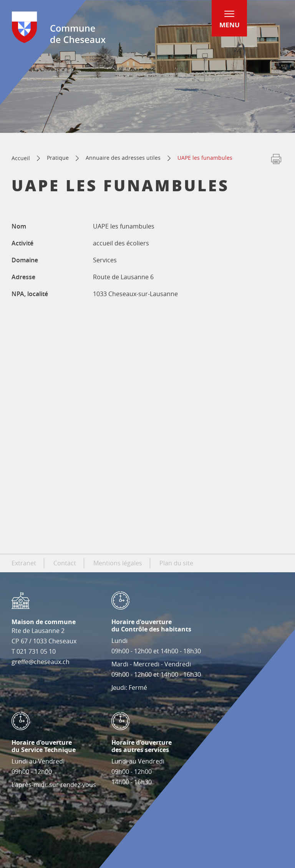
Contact (65, 563)
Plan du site (176, 563)
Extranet (24, 563)
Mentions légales (118, 563)
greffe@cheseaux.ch (41, 662)
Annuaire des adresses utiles (123, 158)
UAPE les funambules (205, 158)
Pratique (58, 158)
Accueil (21, 158)
